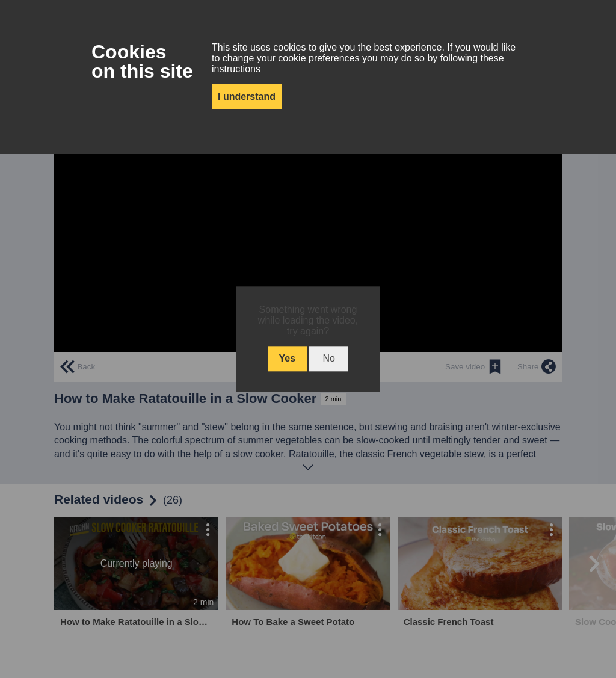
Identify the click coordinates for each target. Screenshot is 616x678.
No (328, 358)
